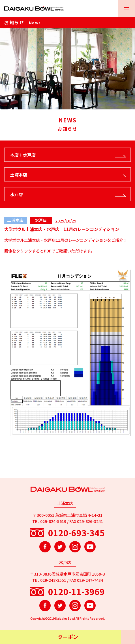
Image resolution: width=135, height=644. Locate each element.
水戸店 (17, 194)
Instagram (75, 547)
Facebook (45, 547)
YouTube (90, 547)
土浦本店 (19, 175)
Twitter (60, 547)
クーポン (68, 637)
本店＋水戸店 (23, 155)
